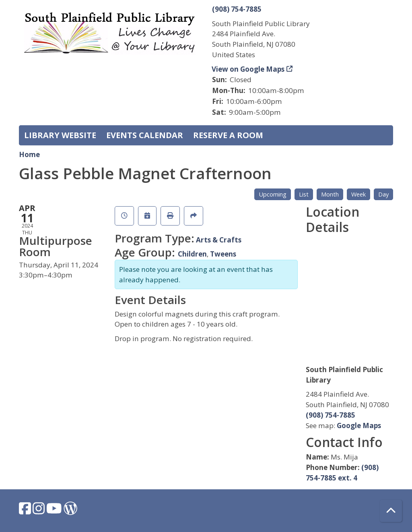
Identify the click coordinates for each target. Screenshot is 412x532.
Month (330, 194)
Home (29, 154)
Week (358, 194)
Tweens (223, 254)
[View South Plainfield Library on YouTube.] (55, 511)
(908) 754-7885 (237, 9)
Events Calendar (145, 135)
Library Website (60, 135)
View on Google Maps (248, 69)
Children (192, 254)
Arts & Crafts (219, 240)
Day (383, 194)
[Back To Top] (391, 511)
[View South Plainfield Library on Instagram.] (39, 511)
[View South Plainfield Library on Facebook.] (26, 511)
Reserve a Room (228, 135)
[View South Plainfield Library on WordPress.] (70, 511)
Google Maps (359, 425)
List (304, 194)
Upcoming (273, 194)
